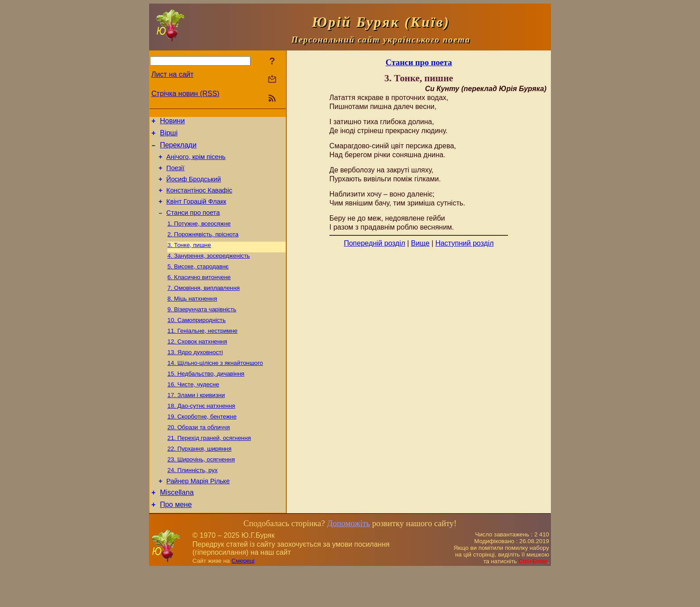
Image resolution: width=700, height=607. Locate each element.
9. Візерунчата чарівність (202, 329)
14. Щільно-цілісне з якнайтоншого (215, 387)
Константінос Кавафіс (200, 200)
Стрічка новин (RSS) (185, 94)
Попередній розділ (374, 243)
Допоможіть (348, 561)
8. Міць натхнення (192, 318)
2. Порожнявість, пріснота (203, 248)
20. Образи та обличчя (199, 457)
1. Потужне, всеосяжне (199, 237)
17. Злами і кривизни (196, 422)
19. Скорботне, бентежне (202, 446)
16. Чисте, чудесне (193, 411)
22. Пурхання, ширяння (199, 480)
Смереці (243, 598)
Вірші (169, 136)
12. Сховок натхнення (197, 364)
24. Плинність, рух (192, 504)
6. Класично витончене (199, 295)
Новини (172, 122)
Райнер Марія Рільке (198, 516)
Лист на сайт (173, 74)
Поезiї (176, 175)
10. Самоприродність (196, 341)
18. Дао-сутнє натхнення (201, 434)
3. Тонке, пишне (189, 260)
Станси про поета (193, 225)
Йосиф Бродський (194, 187)
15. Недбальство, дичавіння (206, 399)
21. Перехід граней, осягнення (209, 469)
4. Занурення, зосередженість (208, 271)
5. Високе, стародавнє (198, 283)
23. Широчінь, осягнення (201, 492)
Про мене (176, 542)
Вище (421, 243)
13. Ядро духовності (195, 376)
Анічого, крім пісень (196, 162)
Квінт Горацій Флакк (196, 212)
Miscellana (177, 529)
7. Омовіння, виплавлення (204, 306)
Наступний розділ (465, 243)
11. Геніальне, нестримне (202, 353)
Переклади (178, 149)
